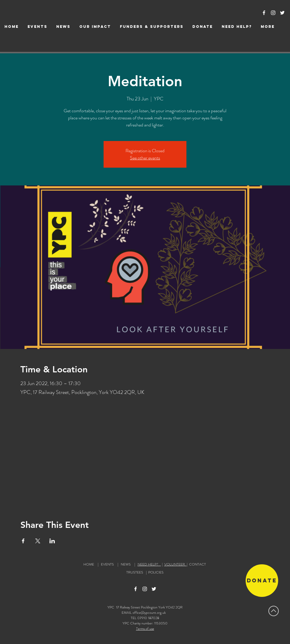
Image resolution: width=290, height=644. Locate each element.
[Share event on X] (38, 541)
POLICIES (156, 572)
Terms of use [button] (145, 629)
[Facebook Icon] (264, 13)
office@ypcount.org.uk (149, 613)
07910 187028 (148, 618)
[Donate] (262, 581)
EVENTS (107, 564)
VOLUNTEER (175, 564)
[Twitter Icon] (282, 13)
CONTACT (198, 564)
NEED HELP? (149, 564)
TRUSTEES (136, 572)
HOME (89, 564)
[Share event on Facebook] (23, 541)
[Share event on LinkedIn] (52, 541)
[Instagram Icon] (273, 13)
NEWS (126, 564)
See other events (145, 158)
